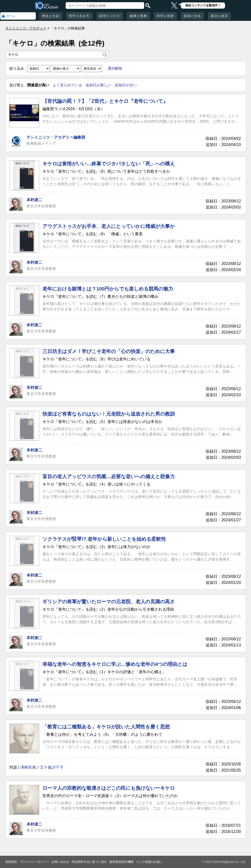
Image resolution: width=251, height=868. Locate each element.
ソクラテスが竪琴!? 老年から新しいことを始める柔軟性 (104, 539)
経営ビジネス (110, 16)
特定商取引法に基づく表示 (89, 862)
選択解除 (115, 68)
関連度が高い (38, 85)
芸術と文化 (192, 16)
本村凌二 (34, 200)
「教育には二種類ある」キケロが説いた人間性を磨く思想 (106, 727)
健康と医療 (138, 16)
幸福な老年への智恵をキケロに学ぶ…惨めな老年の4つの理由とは (115, 664)
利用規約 (11, 862)
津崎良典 (28, 767)
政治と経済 (219, 16)
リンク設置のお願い (149, 862)
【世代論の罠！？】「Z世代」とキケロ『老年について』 (105, 101)
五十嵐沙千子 (52, 767)
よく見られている (67, 85)
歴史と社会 (51, 16)
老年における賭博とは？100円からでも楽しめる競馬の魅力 (108, 289)
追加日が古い (126, 85)
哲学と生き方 (79, 16)
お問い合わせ (60, 862)
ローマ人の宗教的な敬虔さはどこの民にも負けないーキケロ (109, 788)
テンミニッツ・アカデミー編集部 (56, 137)
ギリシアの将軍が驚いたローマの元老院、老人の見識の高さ (109, 602)
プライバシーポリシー (34, 862)
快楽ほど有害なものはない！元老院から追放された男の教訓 (109, 414)
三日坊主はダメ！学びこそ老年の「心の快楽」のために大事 (109, 351)
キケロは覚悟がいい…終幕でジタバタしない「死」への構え (109, 164)
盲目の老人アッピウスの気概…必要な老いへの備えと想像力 (109, 476)
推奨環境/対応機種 (121, 862)
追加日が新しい (98, 85)
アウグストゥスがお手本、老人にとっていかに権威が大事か (109, 226)
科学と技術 (165, 16)
